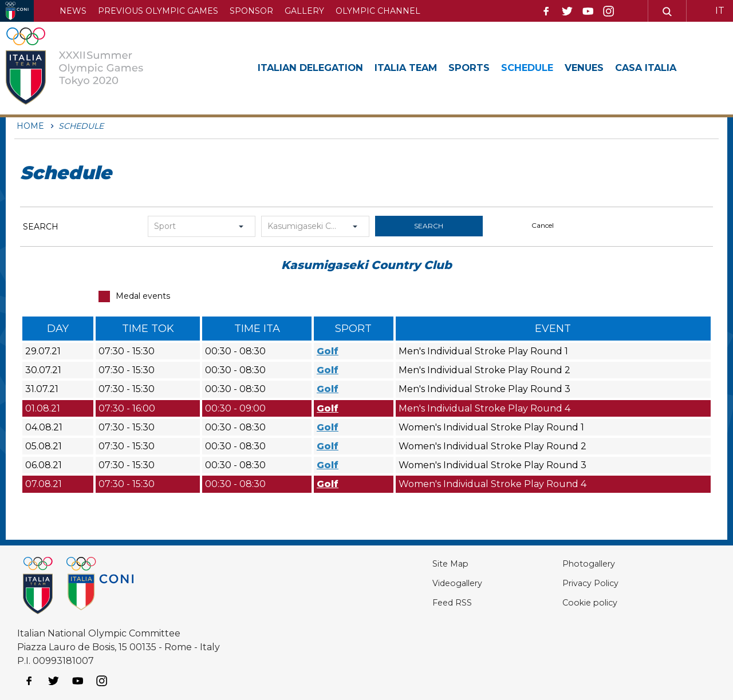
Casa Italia (683, 68)
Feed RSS (418, 602)
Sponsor (251, 11)
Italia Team (421, 68)
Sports (490, 68)
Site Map (416, 563)
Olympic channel (378, 11)
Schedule (554, 68)
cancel (543, 225)
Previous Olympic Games (158, 11)
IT (720, 11)
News (73, 11)
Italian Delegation (316, 68)
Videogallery (425, 583)
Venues (616, 68)
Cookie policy (573, 602)
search (429, 226)
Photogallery (573, 563)
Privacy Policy (574, 583)
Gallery (304, 11)
